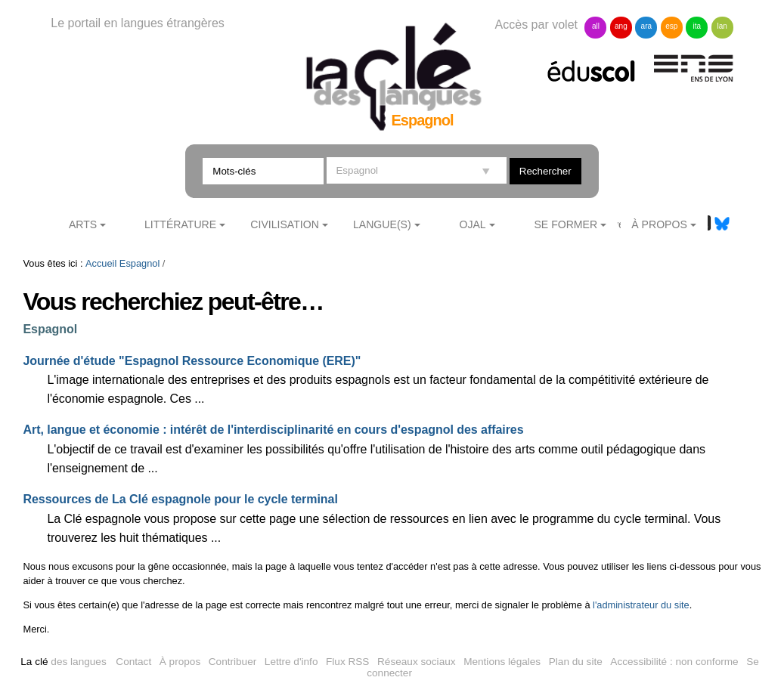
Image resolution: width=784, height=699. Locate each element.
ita (697, 26)
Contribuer (232, 662)
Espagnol (139, 263)
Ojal (472, 224)
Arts (83, 224)
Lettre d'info (291, 662)
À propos (180, 662)
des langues (63, 662)
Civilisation (284, 224)
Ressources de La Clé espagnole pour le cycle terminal (181, 499)
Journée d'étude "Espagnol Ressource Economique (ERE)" (192, 361)
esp (671, 26)
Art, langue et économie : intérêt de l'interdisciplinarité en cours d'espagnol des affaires (274, 430)
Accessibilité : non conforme (674, 662)
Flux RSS (347, 662)
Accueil (101, 263)
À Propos (659, 224)
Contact (133, 662)
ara (646, 26)
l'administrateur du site (641, 605)
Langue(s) (382, 224)
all (596, 26)
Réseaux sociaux (417, 662)
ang (621, 26)
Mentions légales (502, 662)
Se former (566, 224)
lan (722, 26)
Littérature (180, 224)
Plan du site (576, 662)
